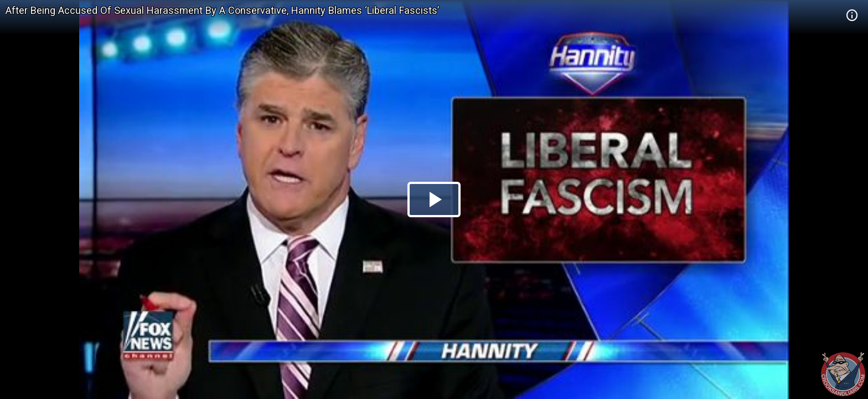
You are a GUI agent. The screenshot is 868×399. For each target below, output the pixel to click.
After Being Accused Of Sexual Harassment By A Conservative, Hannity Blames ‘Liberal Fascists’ (222, 10)
